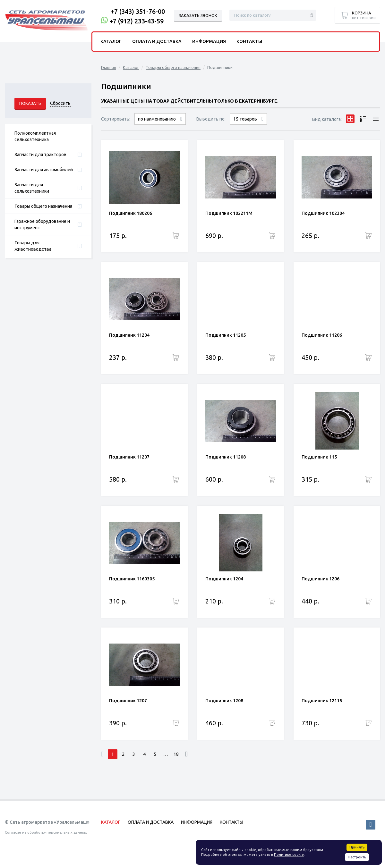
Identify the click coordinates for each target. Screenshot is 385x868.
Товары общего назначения (43, 206)
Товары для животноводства (33, 246)
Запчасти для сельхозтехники (32, 188)
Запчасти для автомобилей (44, 170)
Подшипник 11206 (322, 335)
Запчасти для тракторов (40, 155)
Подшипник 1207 (128, 701)
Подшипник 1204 (224, 579)
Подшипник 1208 (224, 701)
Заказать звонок (198, 15)
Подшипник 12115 (322, 701)
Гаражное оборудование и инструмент (42, 224)
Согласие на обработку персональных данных (46, 832)
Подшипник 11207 (129, 457)
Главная (109, 67)
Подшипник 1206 (321, 579)
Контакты (249, 41)
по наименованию (157, 119)
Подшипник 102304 (323, 213)
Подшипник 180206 (131, 213)
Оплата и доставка (157, 41)
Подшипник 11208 (226, 457)
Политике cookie (289, 855)
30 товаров (248, 125)
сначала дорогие (160, 125)
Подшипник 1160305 (132, 579)
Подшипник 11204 (129, 335)
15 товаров (245, 119)
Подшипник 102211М (229, 213)
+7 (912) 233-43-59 (137, 21)
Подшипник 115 (319, 457)
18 (176, 754)
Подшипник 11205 (226, 335)
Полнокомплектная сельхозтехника (35, 136)
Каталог (131, 67)
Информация (209, 41)
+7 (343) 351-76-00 (138, 11)
